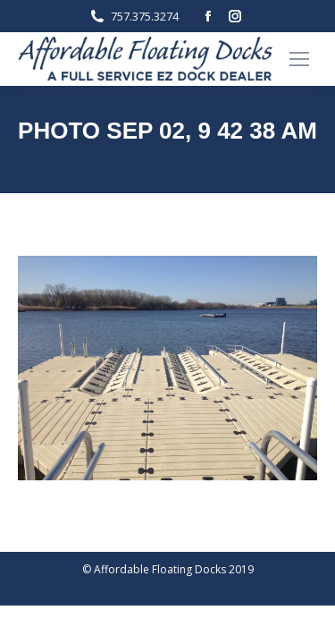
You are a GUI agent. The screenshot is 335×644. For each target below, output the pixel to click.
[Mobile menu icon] (299, 59)
